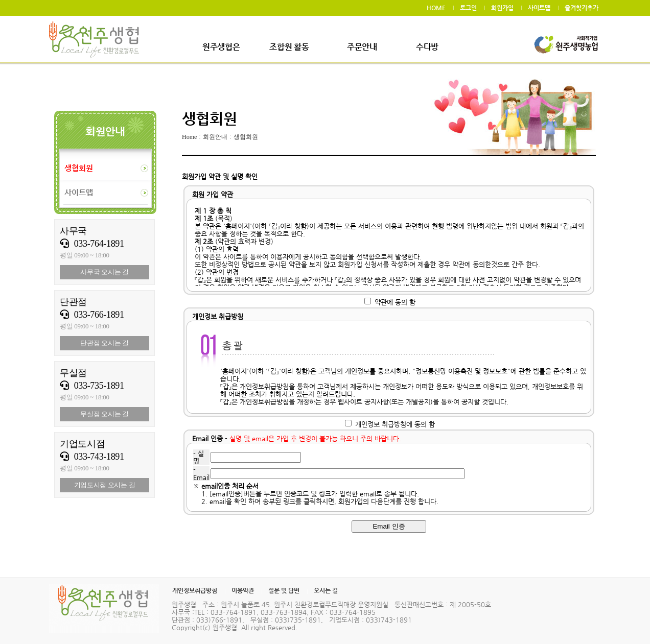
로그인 (468, 8)
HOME (436, 8)
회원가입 (502, 8)
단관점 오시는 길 (105, 343)
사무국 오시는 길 (105, 272)
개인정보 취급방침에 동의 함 (395, 424)
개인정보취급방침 (195, 590)
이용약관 (243, 590)
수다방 (427, 47)
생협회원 (246, 137)
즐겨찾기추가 (582, 8)
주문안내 (362, 47)
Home (189, 137)
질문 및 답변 (284, 590)
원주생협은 (221, 47)
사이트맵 (539, 8)
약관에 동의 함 (395, 302)
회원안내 (215, 137)
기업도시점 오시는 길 (105, 485)
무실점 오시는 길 (105, 414)
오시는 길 (326, 590)
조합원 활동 (289, 47)
